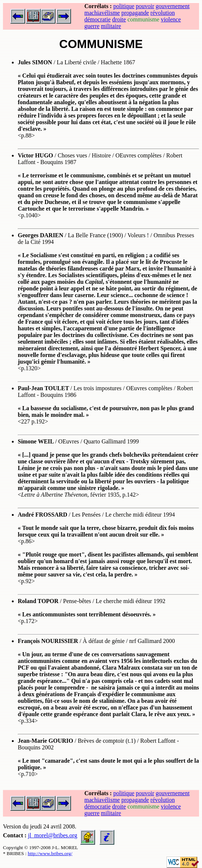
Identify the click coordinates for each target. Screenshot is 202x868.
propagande (135, 13)
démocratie (97, 19)
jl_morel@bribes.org (53, 835)
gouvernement (173, 6)
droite (119, 19)
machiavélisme (102, 13)
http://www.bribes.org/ (50, 853)
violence (171, 19)
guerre (92, 26)
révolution (163, 13)
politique (124, 6)
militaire (111, 26)
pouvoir (145, 6)
